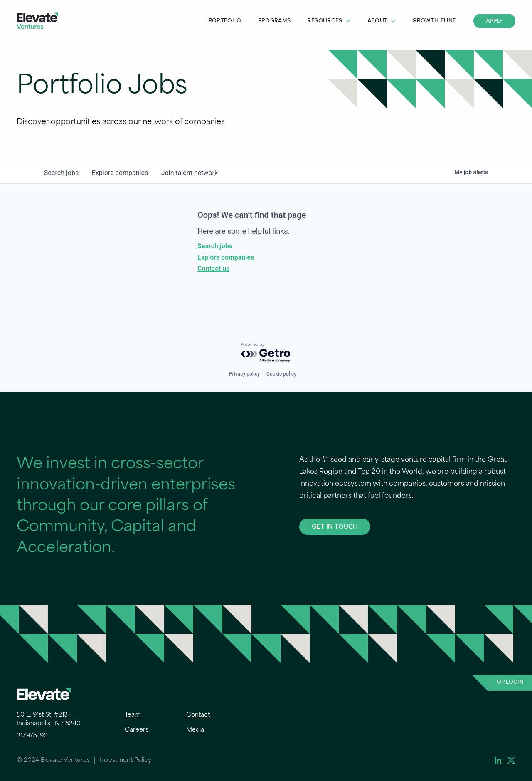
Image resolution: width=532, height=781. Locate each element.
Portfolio (225, 21)
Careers (137, 730)
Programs (275, 21)
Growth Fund (435, 21)
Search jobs (215, 246)
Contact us (213, 268)
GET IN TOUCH (335, 526)
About (378, 21)
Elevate (37, 21)
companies (120, 173)
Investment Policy (126, 760)
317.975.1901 (33, 736)
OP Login (510, 682)
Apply (494, 21)
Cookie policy (281, 374)
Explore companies (226, 257)
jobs (61, 173)
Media (195, 730)
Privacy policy (244, 374)
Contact (198, 715)
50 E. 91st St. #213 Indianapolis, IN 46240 (49, 719)
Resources (325, 21)
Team (133, 715)
